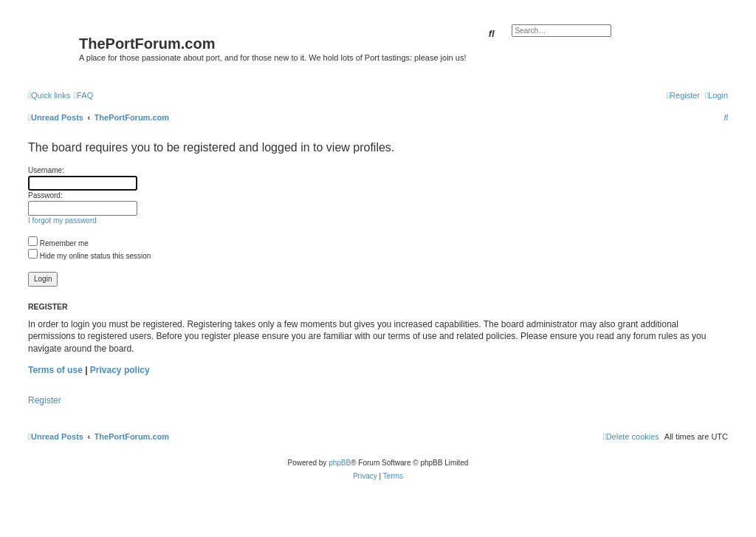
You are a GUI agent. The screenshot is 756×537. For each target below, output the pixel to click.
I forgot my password (62, 220)
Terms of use (55, 370)
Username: (46, 170)
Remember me (58, 243)
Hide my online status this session (89, 256)
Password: (45, 195)
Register (45, 400)
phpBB (340, 463)
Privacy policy (120, 370)
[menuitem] (83, 95)
